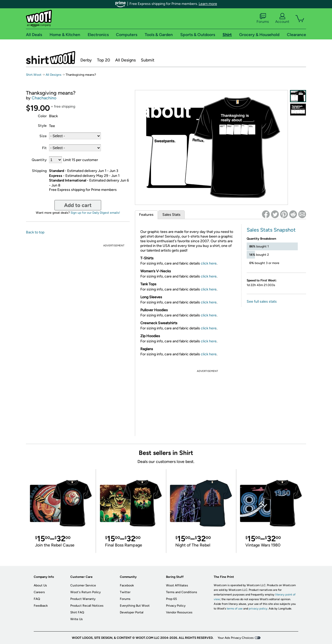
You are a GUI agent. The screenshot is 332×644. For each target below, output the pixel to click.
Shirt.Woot (51, 58)
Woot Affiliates (177, 585)
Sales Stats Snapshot (271, 230)
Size (43, 136)
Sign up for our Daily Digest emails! (95, 213)
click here (209, 263)
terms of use (235, 609)
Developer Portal (132, 612)
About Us (40, 585)
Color (42, 116)
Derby (86, 60)
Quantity (39, 160)
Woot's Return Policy (85, 592)
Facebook (127, 585)
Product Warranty (83, 599)
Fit (44, 148)
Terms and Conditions (182, 592)
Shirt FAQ (77, 612)
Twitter (125, 592)
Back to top (35, 232)
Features (146, 215)
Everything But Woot (135, 606)
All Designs (125, 60)
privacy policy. (258, 609)
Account (282, 18)
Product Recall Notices (87, 606)
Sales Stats (171, 215)
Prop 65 (171, 599)
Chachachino (44, 98)
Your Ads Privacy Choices (236, 638)
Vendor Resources (179, 612)
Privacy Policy (176, 606)
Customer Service (83, 585)
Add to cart (78, 205)
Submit (148, 60)
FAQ (37, 599)
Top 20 (103, 60)
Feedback (41, 606)
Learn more (208, 4)
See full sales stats (262, 302)
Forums (263, 18)
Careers (39, 592)
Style (42, 126)
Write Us (77, 619)
